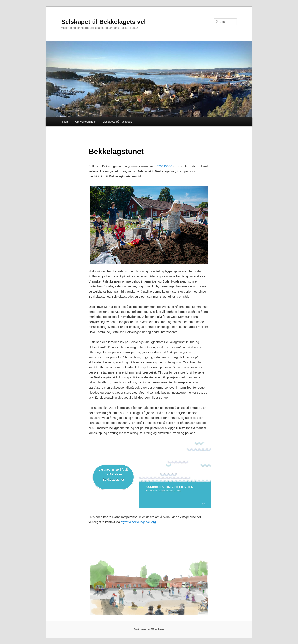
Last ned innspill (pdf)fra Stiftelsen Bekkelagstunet (113, 474)
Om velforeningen (86, 122)
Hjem (65, 122)
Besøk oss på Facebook (117, 122)
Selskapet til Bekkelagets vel (104, 22)
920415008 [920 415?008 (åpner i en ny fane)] (164, 166)
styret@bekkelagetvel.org (138, 522)
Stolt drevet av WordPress (149, 629)
